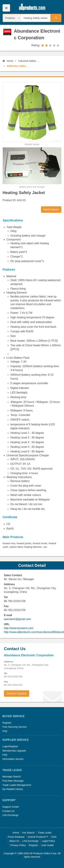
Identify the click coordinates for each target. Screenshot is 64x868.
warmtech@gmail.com (17, 619)
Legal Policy (48, 841)
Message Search (12, 777)
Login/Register (10, 746)
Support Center (11, 807)
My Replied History (13, 789)
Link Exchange (10, 815)
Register (7, 723)
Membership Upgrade (14, 751)
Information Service (13, 759)
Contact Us (8, 811)
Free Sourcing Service (15, 727)
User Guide (48, 845)
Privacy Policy (18, 845)
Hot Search (29, 833)
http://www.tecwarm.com (19, 628)
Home (8, 61)
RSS (54, 837)
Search (56, 18)
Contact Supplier (17, 693)
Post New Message (13, 781)
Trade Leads (45, 833)
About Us (14, 841)
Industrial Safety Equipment (29, 61)
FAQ (5, 731)
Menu (6, 8)
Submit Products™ (38, 837)
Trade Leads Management (17, 785)
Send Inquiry (51, 209)
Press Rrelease (16, 837)
